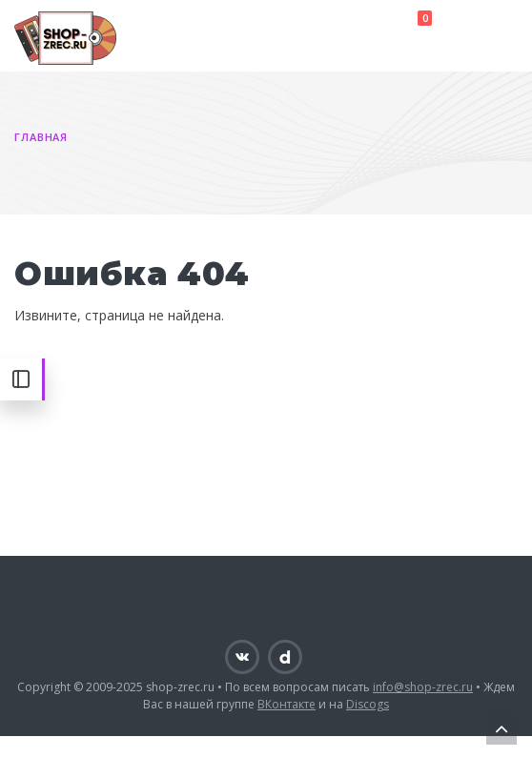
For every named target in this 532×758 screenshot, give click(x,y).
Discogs (368, 704)
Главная (41, 137)
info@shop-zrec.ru (423, 687)
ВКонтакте (286, 704)
